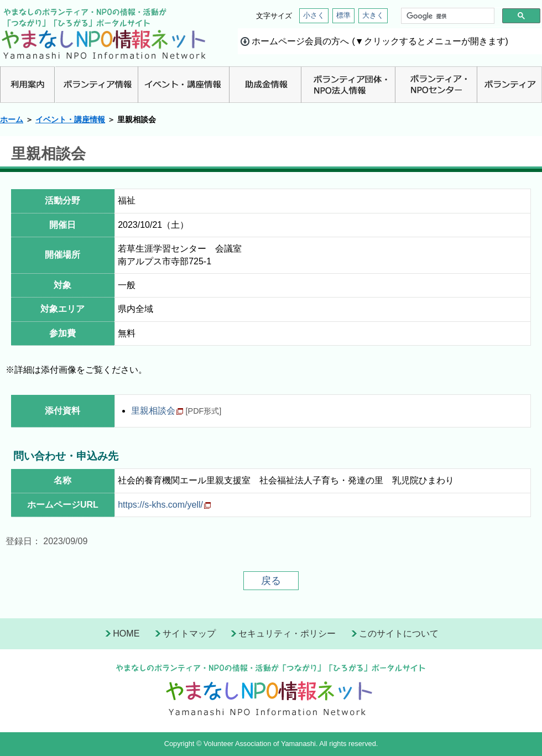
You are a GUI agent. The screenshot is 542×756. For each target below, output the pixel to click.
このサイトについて (399, 634)
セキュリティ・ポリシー (287, 634)
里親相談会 (153, 411)
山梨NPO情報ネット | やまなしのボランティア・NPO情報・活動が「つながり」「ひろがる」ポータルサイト (104, 33)
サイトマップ (189, 634)
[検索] (447, 16)
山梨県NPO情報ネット (271, 688)
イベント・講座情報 (70, 119)
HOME (126, 634)
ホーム (12, 119)
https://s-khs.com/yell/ (160, 505)
